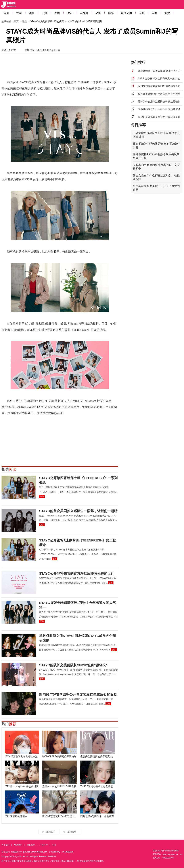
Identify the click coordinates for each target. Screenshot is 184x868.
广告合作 (44, 845)
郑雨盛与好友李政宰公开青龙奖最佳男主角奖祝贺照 (78, 694)
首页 (6, 13)
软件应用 (126, 13)
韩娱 (57, 13)
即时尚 (13, 50)
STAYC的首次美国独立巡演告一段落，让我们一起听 (78, 511)
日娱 (44, 13)
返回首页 (50, 832)
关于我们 (6, 845)
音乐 (142, 13)
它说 (54, 845)
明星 (32, 13)
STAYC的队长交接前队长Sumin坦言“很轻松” (73, 665)
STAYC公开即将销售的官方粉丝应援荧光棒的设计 (77, 573)
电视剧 (84, 13)
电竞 (155, 13)
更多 (42, 496)
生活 (70, 13)
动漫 (98, 13)
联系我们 (18, 845)
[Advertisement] (60, 68)
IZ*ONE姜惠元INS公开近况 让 (59, 816)
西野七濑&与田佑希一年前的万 (97, 816)
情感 (111, 13)
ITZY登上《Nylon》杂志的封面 (22, 786)
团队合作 (31, 845)
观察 (19, 13)
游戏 (167, 13)
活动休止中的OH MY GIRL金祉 (59, 786)
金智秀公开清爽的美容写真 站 (97, 756)
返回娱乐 (72, 832)
